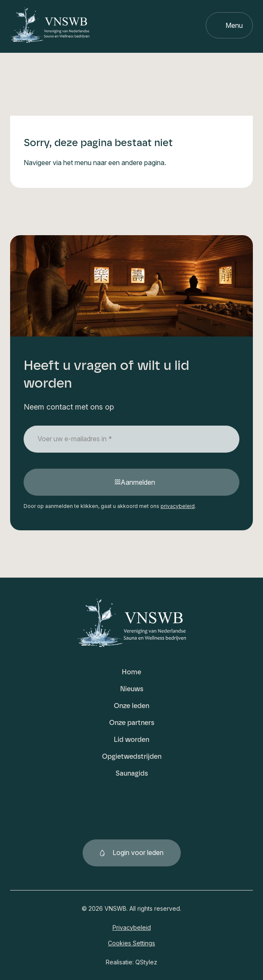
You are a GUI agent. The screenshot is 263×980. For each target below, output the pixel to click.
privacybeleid (178, 506)
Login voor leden (138, 852)
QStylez (146, 962)
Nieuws (132, 689)
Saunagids (132, 773)
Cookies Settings (131, 943)
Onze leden (131, 706)
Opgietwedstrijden (132, 756)
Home (131, 672)
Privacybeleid (132, 927)
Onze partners (132, 723)
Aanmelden (138, 482)
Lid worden (131, 740)
